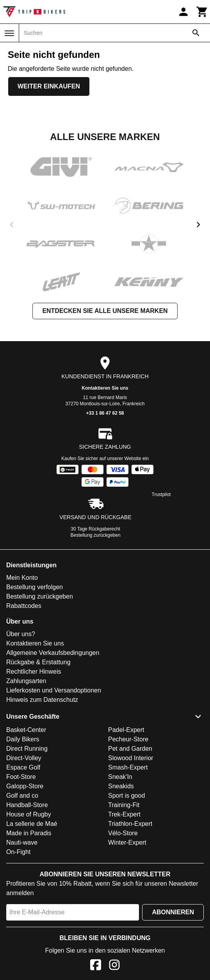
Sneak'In (120, 777)
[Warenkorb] (202, 12)
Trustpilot (161, 494)
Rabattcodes (24, 606)
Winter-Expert (127, 842)
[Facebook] (96, 966)
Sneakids (121, 786)
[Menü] (9, 33)
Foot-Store (21, 777)
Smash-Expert (128, 767)
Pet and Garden (130, 749)
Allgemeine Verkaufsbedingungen (53, 653)
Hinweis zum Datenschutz (42, 700)
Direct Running (27, 749)
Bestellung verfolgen (35, 587)
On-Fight (18, 852)
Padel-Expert (126, 730)
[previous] (12, 225)
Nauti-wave (22, 842)
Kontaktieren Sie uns (105, 388)
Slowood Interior (131, 758)
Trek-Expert (124, 814)
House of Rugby (29, 814)
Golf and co (22, 796)
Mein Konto (22, 578)
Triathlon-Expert (130, 824)
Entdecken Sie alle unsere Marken (105, 311)
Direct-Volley (24, 758)
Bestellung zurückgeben (96, 535)
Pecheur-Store (128, 739)
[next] (198, 225)
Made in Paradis (29, 833)
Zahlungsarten (26, 681)
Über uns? (21, 634)
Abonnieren (173, 912)
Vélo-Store (123, 833)
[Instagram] (114, 966)
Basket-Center (26, 730)
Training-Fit (124, 805)
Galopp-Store (25, 786)
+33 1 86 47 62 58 (105, 413)
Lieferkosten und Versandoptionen (54, 690)
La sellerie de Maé (32, 824)
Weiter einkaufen (49, 86)
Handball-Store (27, 805)
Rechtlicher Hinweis (34, 672)
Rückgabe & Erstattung (38, 662)
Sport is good (126, 796)
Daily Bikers (23, 739)
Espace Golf (23, 767)
